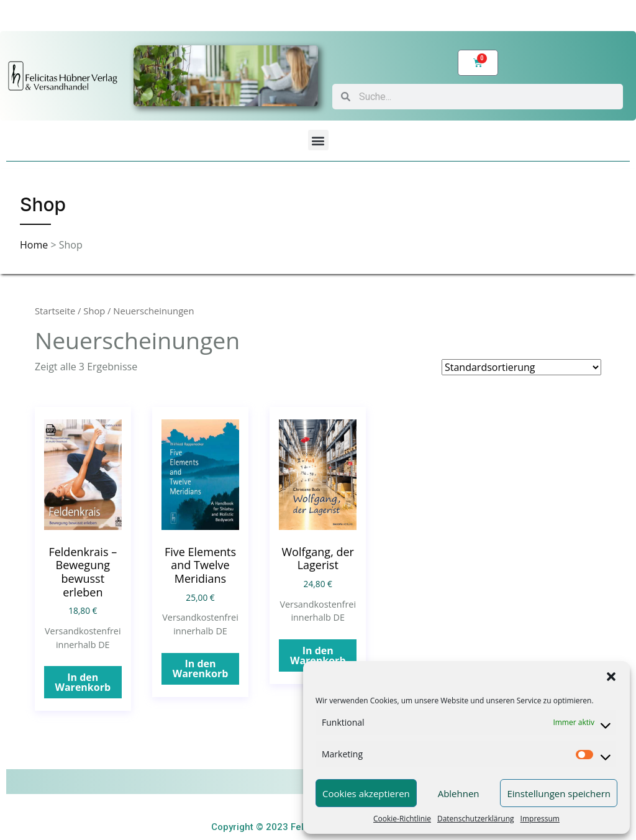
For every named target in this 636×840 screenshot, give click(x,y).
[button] (611, 677)
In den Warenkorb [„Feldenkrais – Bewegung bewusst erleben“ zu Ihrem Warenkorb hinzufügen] (83, 682)
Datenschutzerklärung (476, 819)
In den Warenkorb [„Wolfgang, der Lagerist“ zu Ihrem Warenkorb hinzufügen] (318, 655)
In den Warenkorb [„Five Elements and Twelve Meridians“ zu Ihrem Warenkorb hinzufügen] (201, 669)
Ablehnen (459, 793)
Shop (94, 311)
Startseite (55, 311)
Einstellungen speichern (559, 793)
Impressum (540, 819)
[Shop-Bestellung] (521, 367)
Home (35, 245)
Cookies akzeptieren (366, 793)
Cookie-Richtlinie (402, 819)
